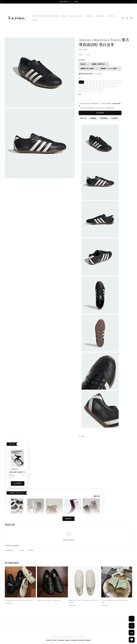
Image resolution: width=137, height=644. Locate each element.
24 (106, 82)
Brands (80, 16)
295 (94, 90)
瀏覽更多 (68, 519)
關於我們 (49, 640)
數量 (80, 94)
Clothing (111, 16)
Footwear (89, 16)
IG (132, 626)
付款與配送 (104, 118)
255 (82, 86)
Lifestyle (35, 20)
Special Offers (54, 16)
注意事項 (114, 118)
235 (100, 82)
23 (94, 82)
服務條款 (88, 640)
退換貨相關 (74, 640)
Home (34, 16)
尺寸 (80, 78)
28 (113, 86)
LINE (132, 633)
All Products (43, 16)
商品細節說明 (81, 640)
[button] (123, 18)
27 (100, 86)
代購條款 (93, 118)
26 (88, 86)
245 (112, 82)
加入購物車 (100, 113)
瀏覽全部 (97, 496)
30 (100, 90)
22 (81, 82)
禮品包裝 (13, 469)
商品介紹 (83, 118)
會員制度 (54, 640)
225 (87, 82)
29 (88, 90)
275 (106, 86)
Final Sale (72, 16)
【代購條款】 (98, 108)
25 (118, 82)
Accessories (100, 16)
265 (94, 86)
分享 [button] (81, 436)
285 (82, 90)
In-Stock (64, 16)
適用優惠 (82, 60)
